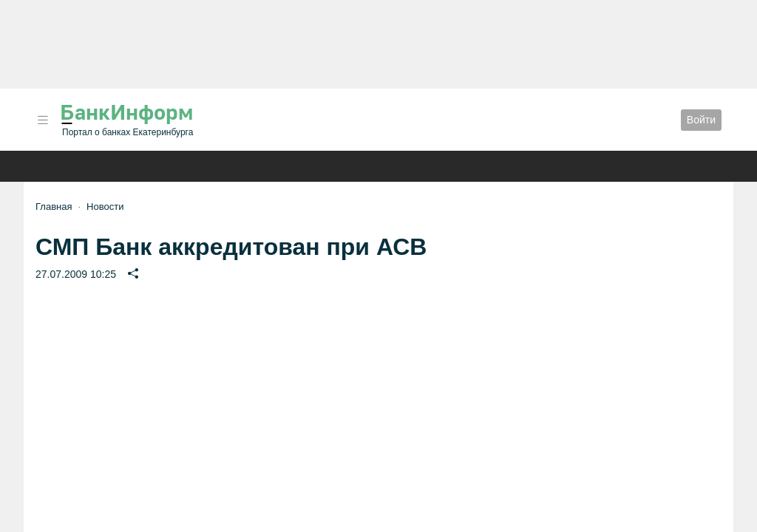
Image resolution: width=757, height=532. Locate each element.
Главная (54, 207)
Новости (105, 207)
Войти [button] (701, 120)
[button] (43, 120)
